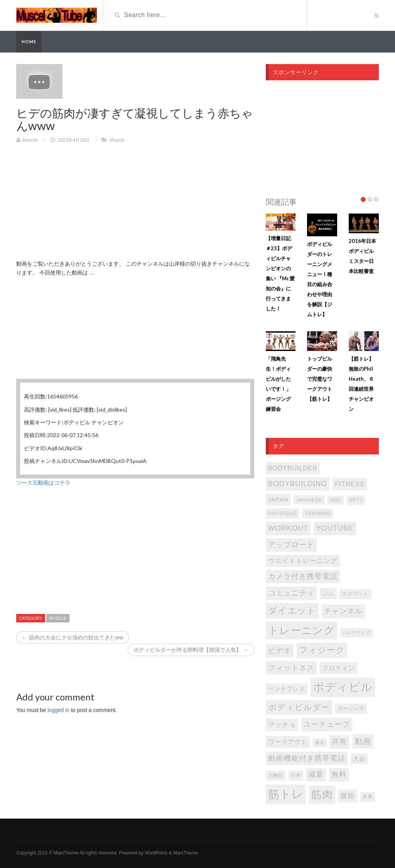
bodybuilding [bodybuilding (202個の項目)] (298, 484)
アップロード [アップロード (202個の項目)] (291, 545)
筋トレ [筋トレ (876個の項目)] (286, 794)
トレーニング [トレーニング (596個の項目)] (301, 631)
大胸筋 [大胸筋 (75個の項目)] (276, 775)
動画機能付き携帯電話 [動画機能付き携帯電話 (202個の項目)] (307, 758)
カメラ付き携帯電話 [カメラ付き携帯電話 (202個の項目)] (303, 576)
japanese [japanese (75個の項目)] (309, 500)
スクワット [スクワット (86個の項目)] (355, 594)
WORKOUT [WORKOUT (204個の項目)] (288, 528)
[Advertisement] (135, 205)
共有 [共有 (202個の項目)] (339, 742)
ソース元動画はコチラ (43, 483)
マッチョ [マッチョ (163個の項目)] (282, 725)
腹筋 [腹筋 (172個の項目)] (348, 796)
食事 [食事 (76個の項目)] (368, 796)
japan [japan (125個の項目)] (278, 499)
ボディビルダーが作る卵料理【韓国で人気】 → (191, 650)
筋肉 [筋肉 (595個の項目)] (322, 795)
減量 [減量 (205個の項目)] (316, 774)
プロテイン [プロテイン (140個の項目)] (338, 668)
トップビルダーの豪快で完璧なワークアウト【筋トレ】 (320, 379)
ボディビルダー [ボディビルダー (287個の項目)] (299, 707)
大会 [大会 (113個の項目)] (359, 759)
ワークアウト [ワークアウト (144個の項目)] (288, 742)
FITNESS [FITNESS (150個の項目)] (350, 484)
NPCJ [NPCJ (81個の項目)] (356, 500)
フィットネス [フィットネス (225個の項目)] (291, 668)
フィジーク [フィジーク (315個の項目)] (322, 650)
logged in (58, 710)
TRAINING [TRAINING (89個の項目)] (318, 514)
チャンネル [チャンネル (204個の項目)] (343, 611)
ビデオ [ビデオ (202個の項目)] (280, 650)
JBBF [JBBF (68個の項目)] (336, 500)
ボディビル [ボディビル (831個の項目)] (343, 687)
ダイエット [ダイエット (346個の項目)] (292, 611)
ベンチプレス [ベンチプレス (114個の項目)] (287, 689)
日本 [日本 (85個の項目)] (296, 775)
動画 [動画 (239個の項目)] (363, 741)
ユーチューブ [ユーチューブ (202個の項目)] (327, 724)
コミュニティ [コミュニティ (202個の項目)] (291, 593)
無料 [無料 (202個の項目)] (339, 774)
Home (29, 42)
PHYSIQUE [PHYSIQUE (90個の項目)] (282, 513)
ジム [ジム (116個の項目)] (328, 593)
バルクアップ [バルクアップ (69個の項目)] (356, 632)
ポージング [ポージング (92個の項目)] (351, 708)
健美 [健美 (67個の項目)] (320, 743)
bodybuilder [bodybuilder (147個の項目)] (293, 468)
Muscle (30, 140)
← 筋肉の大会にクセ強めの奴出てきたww (73, 637)
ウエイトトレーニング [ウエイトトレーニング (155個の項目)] (303, 561)
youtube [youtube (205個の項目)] (335, 528)
